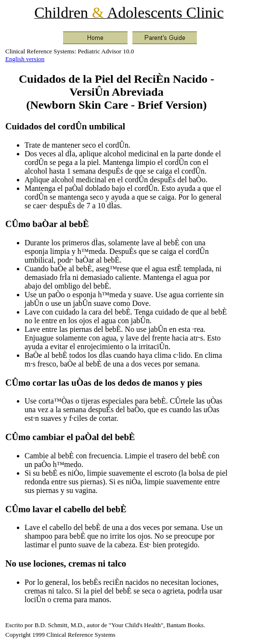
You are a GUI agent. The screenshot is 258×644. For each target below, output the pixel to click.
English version (25, 59)
